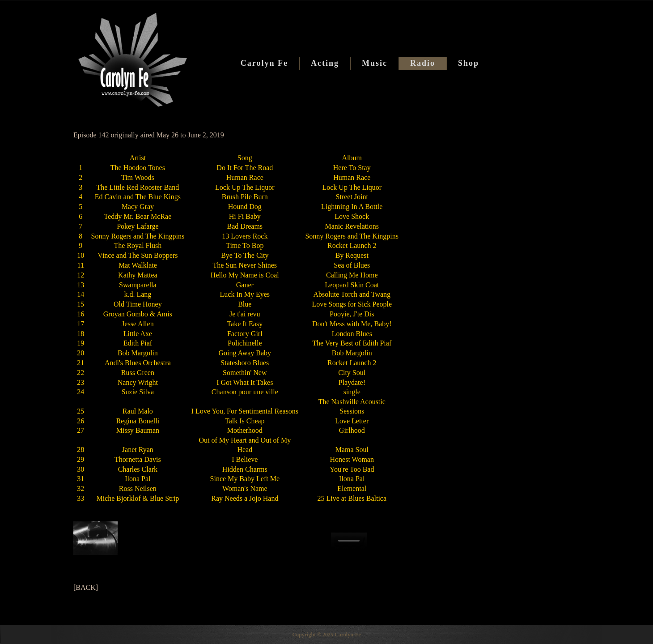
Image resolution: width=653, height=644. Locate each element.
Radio (423, 63)
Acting (325, 63)
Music (375, 63)
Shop (469, 63)
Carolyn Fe (264, 63)
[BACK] (86, 587)
